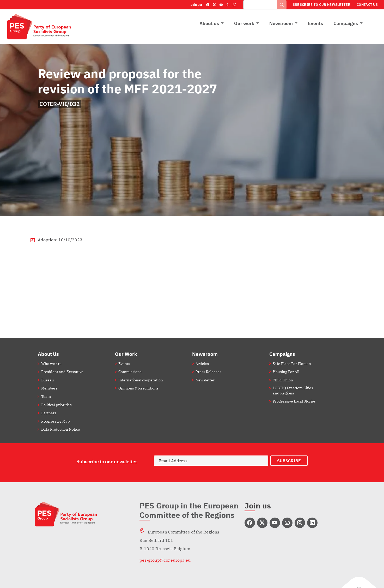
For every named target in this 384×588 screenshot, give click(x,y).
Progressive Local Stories (294, 401)
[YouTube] (221, 5)
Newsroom (281, 23)
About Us (48, 354)
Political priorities (56, 405)
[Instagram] (234, 5)
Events (315, 23)
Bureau (48, 380)
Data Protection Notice (61, 429)
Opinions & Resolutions (138, 388)
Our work (244, 23)
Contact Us (367, 5)
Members (49, 388)
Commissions (130, 372)
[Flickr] (228, 5)
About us (209, 23)
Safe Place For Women (292, 364)
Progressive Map (56, 421)
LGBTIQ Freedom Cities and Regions (293, 390)
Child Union (283, 380)
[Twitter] (214, 5)
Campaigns (346, 23)
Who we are (51, 364)
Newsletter (205, 380)
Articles (202, 364)
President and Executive (62, 372)
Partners (49, 413)
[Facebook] (208, 5)
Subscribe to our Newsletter (322, 5)
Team (46, 396)
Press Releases (208, 372)
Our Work (126, 354)
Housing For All (286, 372)
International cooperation (141, 380)
